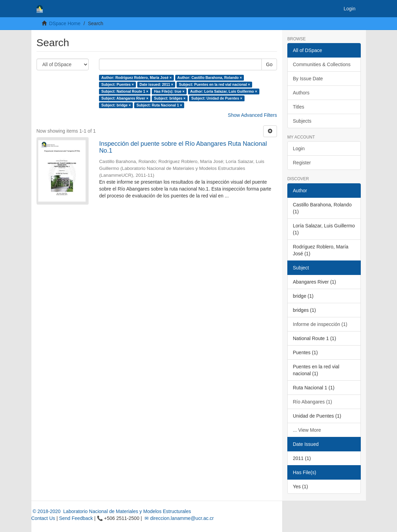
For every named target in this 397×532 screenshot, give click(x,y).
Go (269, 64)
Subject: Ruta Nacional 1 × (159, 105)
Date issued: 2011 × (156, 84)
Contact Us (43, 518)
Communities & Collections (322, 64)
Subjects (302, 121)
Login (299, 149)
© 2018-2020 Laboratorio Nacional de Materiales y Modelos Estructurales (111, 511)
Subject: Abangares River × (125, 98)
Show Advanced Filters (252, 115)
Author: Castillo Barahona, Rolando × (210, 78)
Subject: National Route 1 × (125, 91)
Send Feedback (76, 518)
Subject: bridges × (170, 98)
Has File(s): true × (169, 91)
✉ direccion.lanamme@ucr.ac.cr (178, 518)
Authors (301, 93)
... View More (307, 430)
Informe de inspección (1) (320, 324)
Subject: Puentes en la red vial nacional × (215, 84)
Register (302, 163)
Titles (299, 107)
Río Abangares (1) (312, 402)
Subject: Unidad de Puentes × (217, 98)
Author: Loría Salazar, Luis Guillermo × (224, 91)
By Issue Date (308, 79)
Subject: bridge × (116, 105)
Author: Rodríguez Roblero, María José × (137, 78)
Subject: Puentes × (118, 84)
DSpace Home (65, 23)
